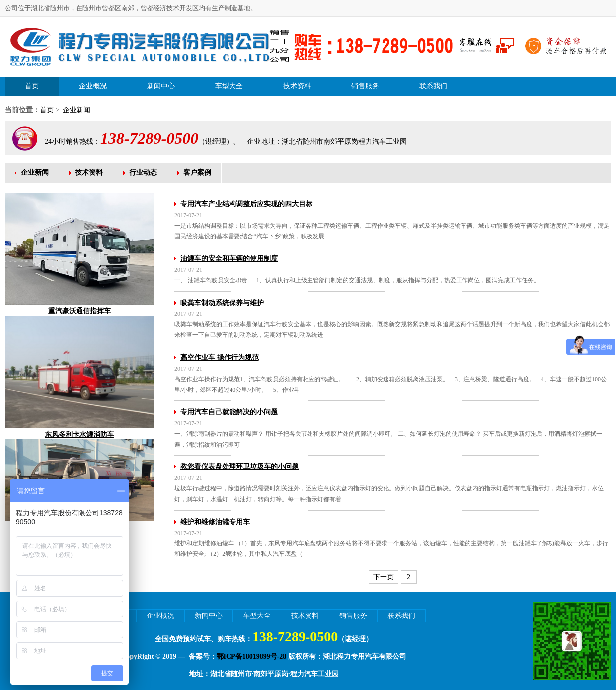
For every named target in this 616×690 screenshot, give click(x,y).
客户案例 (197, 173)
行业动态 (143, 173)
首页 (32, 86)
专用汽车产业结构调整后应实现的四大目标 (246, 204)
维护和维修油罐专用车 (215, 522)
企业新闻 (76, 110)
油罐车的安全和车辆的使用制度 (229, 259)
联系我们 (433, 86)
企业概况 (93, 86)
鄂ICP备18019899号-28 (252, 656)
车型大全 (229, 86)
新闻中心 (161, 86)
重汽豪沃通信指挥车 (79, 311)
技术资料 (297, 86)
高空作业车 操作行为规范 (220, 357)
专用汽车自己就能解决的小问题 (229, 412)
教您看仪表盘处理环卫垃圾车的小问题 (239, 467)
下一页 (384, 577)
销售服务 (365, 86)
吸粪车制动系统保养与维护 (222, 303)
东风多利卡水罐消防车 (79, 434)
